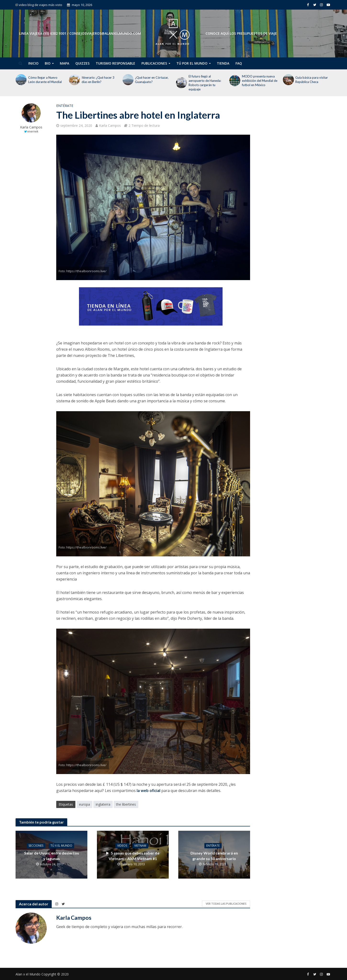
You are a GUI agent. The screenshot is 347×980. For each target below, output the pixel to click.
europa (84, 804)
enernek (33, 131)
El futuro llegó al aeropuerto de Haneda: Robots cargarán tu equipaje (205, 83)
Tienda (223, 63)
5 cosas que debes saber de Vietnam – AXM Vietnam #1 (133, 856)
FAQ (239, 63)
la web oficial (148, 791)
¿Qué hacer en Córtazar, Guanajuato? (152, 80)
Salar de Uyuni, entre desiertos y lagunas (52, 856)
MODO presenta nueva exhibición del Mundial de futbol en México (260, 81)
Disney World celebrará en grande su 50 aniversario (214, 856)
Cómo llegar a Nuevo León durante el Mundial (45, 80)
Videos (122, 845)
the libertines (126, 804)
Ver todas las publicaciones (226, 904)
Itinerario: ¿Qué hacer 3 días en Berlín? (98, 80)
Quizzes (82, 63)
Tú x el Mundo (61, 845)
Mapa (64, 63)
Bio (48, 63)
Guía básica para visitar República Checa (312, 80)
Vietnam (140, 845)
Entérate (65, 106)
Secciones (36, 845)
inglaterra (103, 804)
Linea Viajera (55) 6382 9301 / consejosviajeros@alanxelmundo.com (80, 33)
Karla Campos (31, 127)
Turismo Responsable (115, 63)
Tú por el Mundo (192, 63)
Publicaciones (154, 63)
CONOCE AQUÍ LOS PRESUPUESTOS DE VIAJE (241, 33)
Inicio (33, 63)
